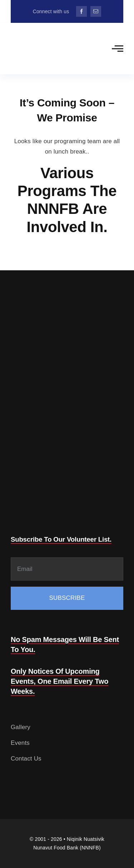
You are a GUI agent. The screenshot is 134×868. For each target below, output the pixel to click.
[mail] (96, 11)
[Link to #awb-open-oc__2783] (118, 49)
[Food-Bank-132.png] (34, 33)
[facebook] (81, 11)
